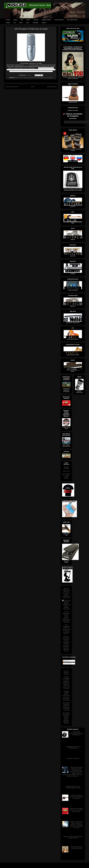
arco (15, 23)
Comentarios (67, 664)
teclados (8, 23)
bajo (22, 20)
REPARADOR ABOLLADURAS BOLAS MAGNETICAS (76, 733)
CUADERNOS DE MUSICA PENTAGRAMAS (73, 747)
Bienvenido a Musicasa (73, 758)
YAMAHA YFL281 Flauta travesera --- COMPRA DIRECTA (73, 837)
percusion (36, 20)
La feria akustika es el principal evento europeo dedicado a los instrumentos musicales (66, 617)
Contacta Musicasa (66, 468)
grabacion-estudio (46, 20)
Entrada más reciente (12, 87)
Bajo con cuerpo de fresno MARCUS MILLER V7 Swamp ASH (76, 797)
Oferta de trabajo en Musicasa (66, 673)
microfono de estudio (48, 77)
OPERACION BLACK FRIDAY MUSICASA (76, 848)
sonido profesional (59, 20)
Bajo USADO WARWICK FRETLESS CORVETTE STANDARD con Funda (66, 706)
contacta (44, 23)
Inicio (33, 87)
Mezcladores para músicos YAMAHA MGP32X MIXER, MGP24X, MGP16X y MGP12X (66, 718)
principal (8, 20)
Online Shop (66, 471)
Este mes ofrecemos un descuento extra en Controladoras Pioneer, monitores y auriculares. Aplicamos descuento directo (66, 644)
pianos (21, 23)
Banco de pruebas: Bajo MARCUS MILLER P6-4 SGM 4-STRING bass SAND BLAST (66, 593)
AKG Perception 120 (20, 77)
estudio (26, 65)
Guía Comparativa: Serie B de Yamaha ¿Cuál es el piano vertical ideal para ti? (66, 629)
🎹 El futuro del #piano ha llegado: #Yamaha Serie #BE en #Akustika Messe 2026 (66, 605)
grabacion (28, 77)
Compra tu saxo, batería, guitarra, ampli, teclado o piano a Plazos (76, 810)
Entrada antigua (52, 87)
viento (28, 23)
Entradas (66, 661)
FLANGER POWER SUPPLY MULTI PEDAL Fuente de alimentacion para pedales (66, 696)
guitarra (16, 20)
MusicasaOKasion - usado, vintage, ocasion (66, 476)
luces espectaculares (72, 20)
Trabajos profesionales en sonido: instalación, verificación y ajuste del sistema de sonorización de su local (66, 683)
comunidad (35, 23)
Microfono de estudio (36, 77)
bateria (28, 20)
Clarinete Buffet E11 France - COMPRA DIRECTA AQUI (73, 787)
